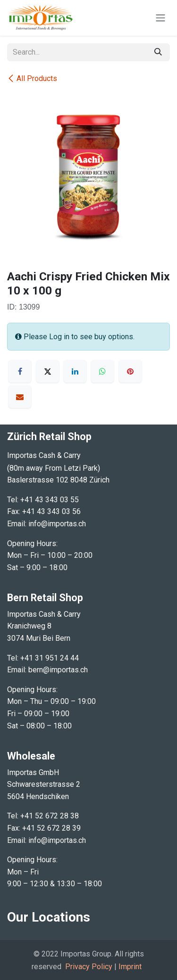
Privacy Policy (89, 967)
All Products (32, 78)
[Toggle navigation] (160, 18)
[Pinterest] (130, 371)
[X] (48, 371)
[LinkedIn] (75, 371)
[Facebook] (20, 371)
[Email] (20, 397)
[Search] (158, 52)
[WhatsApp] (102, 371)
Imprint (130, 967)
